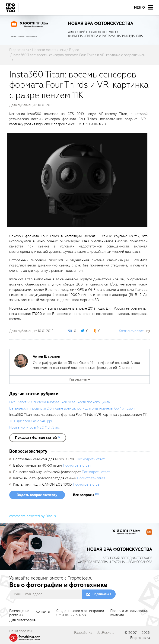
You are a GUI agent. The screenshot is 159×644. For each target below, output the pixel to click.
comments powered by (33, 516)
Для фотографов (22, 620)
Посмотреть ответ (91, 459)
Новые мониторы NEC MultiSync (34, 427)
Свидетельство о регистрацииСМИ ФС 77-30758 (80, 613)
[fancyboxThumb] (77, 180)
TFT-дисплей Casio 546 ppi (31, 421)
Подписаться (102, 594)
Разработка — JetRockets (94, 633)
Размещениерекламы (19, 613)
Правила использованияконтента (129, 613)
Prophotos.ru (140, 638)
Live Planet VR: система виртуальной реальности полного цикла (60, 402)
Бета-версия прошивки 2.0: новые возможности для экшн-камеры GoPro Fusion (72, 408)
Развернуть (78, 379)
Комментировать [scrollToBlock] (132, 331)
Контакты (43, 612)
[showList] (38, 438)
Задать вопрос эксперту (37, 495)
